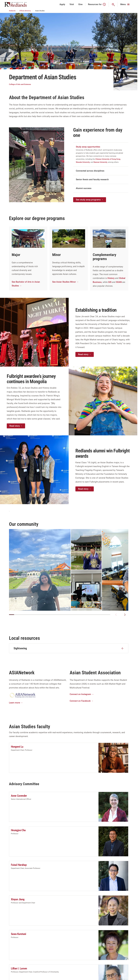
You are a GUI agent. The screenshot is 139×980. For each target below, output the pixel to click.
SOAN (119, 282)
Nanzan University (100, 162)
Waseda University (83, 162)
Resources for (97, 4)
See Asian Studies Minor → (65, 282)
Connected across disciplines (90, 171)
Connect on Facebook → (81, 701)
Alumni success (84, 188)
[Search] (113, 4)
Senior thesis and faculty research (92, 179)
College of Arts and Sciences (20, 84)
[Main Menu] (125, 4)
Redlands (13, 11)
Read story (85, 354)
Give (80, 4)
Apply (62, 4)
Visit (72, 4)
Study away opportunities (88, 147)
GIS (110, 282)
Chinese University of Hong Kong (108, 159)
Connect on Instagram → (82, 694)
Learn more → (16, 703)
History (111, 278)
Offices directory (27, 11)
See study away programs (90, 200)
